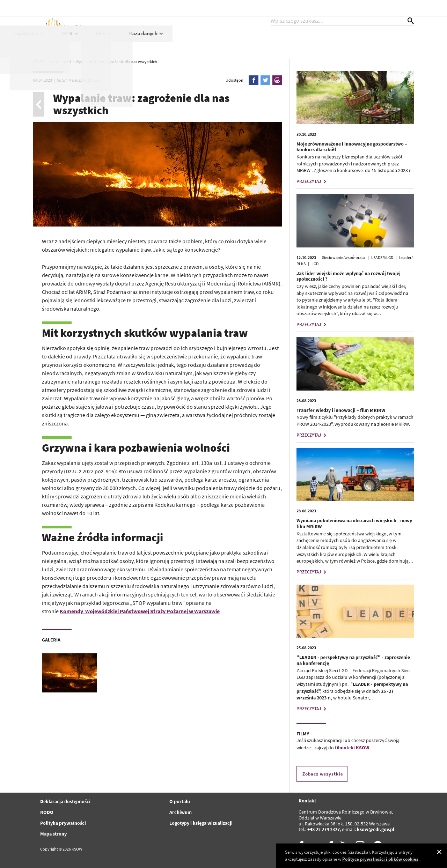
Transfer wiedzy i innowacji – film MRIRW (341, 410)
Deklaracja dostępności (65, 801)
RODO (47, 812)
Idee (346, 41)
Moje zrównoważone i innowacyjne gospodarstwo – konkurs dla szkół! (352, 147)
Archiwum (181, 812)
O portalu (180, 801)
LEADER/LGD (382, 257)
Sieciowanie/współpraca (344, 257)
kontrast (371, 8)
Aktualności (144, 41)
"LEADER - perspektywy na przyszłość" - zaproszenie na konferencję (353, 660)
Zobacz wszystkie (323, 774)
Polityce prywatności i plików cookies (380, 859)
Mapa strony (53, 834)
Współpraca (270, 41)
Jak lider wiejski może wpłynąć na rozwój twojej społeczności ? (349, 276)
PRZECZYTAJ (312, 181)
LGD (315, 264)
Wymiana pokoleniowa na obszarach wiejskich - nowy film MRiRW (354, 523)
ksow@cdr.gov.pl (376, 829)
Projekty (224, 41)
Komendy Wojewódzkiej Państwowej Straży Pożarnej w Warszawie (140, 611)
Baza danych (388, 41)
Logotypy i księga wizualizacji (201, 823)
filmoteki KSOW (352, 748)
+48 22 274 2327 (324, 829)
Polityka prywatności (63, 823)
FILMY (303, 734)
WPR (312, 41)
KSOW (185, 41)
